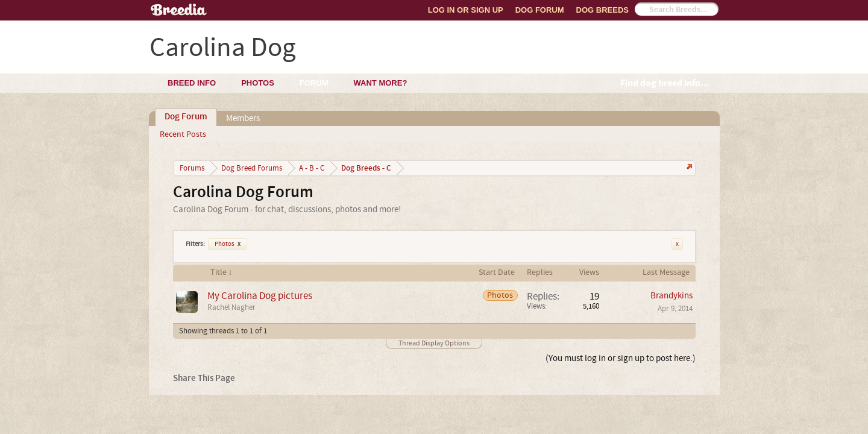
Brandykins (671, 296)
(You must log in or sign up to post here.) (621, 358)
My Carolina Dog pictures (260, 296)
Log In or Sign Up (466, 10)
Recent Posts (183, 134)
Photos (228, 244)
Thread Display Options (434, 343)
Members (243, 118)
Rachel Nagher (231, 307)
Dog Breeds (602, 10)
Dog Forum (540, 10)
